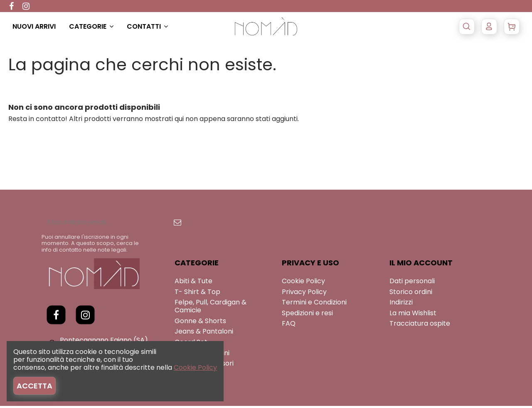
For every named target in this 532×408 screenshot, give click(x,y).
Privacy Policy (304, 293)
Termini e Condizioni (314, 304)
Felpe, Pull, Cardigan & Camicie (211, 308)
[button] (98, 27)
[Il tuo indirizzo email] (114, 224)
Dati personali (412, 283)
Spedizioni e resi (307, 315)
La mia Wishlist (413, 315)
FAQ (289, 325)
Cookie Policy (303, 283)
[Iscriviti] (197, 224)
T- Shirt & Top (197, 293)
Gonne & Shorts (200, 323)
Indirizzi (401, 304)
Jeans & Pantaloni (204, 333)
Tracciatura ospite (420, 325)
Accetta (34, 386)
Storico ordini (411, 293)
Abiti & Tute (193, 283)
